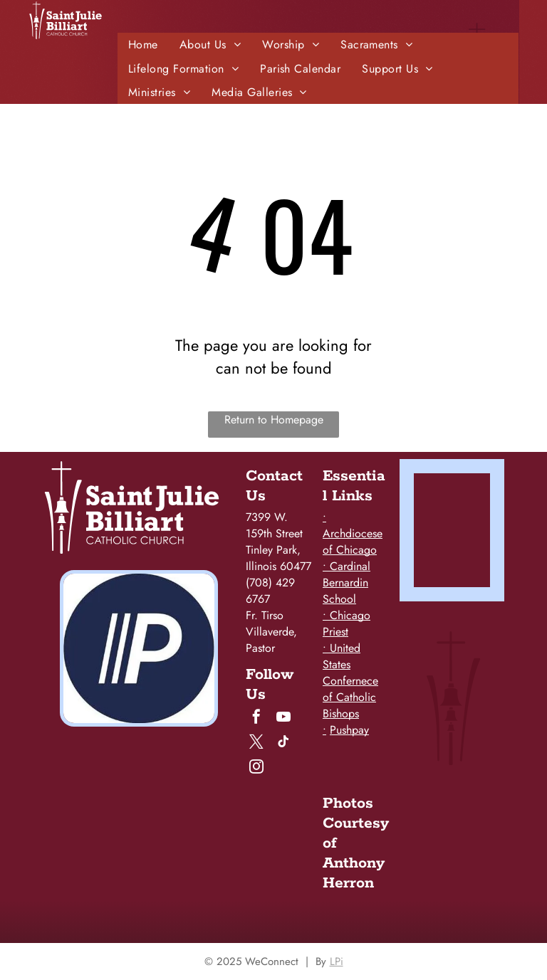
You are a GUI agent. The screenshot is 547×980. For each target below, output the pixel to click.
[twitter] (256, 743)
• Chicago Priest (347, 623)
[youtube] (283, 718)
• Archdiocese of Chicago (353, 533)
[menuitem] (143, 44)
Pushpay (349, 730)
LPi (337, 961)
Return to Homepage (274, 420)
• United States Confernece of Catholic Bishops (350, 681)
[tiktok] (283, 743)
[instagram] (256, 768)
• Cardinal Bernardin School (347, 583)
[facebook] (256, 718)
